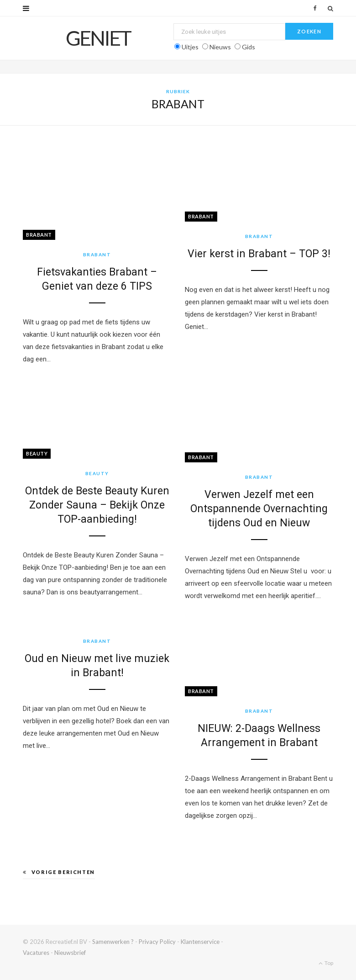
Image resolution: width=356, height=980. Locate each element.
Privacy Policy (157, 942)
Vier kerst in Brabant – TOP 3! (259, 254)
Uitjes (190, 47)
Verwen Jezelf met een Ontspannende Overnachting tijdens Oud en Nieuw (259, 509)
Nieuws (220, 47)
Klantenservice (200, 942)
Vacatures (36, 953)
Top (326, 963)
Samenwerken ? (113, 942)
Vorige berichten (59, 872)
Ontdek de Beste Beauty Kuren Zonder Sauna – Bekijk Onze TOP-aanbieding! (97, 505)
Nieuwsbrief (70, 953)
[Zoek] (330, 8)
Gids (249, 47)
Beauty (37, 453)
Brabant (39, 235)
